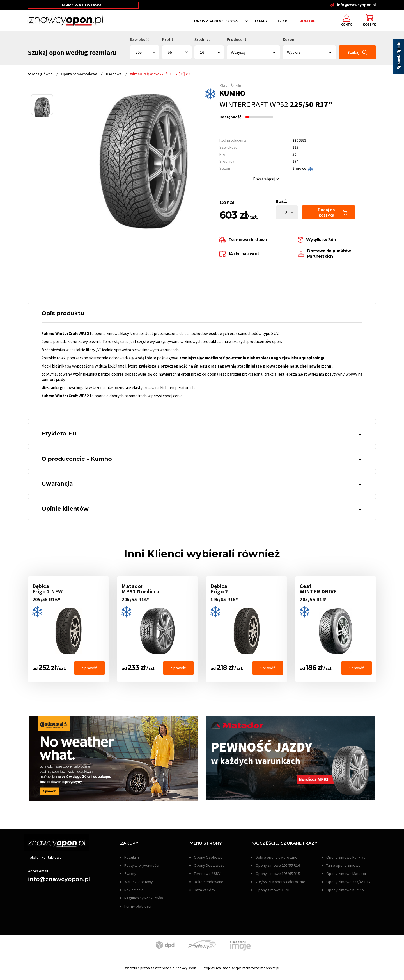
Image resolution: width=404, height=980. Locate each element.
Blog (283, 21)
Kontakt (309, 21)
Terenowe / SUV (207, 874)
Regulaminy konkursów (144, 899)
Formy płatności (138, 907)
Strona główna (40, 74)
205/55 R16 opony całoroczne (280, 883)
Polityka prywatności (142, 866)
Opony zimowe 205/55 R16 (278, 866)
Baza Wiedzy (205, 891)
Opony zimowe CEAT (273, 891)
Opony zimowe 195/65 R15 (278, 874)
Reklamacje (134, 891)
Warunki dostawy (139, 883)
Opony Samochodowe (217, 21)
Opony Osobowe (208, 858)
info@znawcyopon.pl (356, 5)
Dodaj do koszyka (333, 212)
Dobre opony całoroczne (276, 858)
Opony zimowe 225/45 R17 (348, 883)
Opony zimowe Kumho (345, 891)
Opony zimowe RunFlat (346, 858)
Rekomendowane (209, 883)
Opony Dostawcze (209, 866)
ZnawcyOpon (186, 969)
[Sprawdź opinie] (398, 58)
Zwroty (130, 874)
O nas (261, 21)
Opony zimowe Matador (346, 874)
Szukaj (357, 52)
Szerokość (140, 39)
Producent (237, 39)
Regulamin (133, 858)
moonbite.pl (270, 969)
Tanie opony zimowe (343, 866)
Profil (167, 39)
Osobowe (114, 74)
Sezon (289, 39)
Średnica (203, 39)
